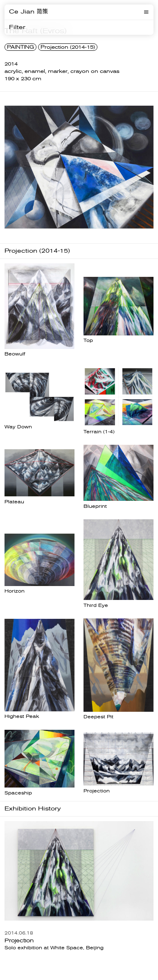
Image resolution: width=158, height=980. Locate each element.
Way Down (18, 427)
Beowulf (15, 354)
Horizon (15, 591)
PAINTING (20, 47)
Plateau (14, 502)
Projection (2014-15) (68, 47)
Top (88, 341)
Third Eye (96, 605)
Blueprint (95, 506)
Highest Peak (22, 716)
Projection (97, 791)
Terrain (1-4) (99, 432)
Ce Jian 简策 (28, 12)
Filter (17, 27)
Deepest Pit (98, 717)
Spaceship (18, 793)
